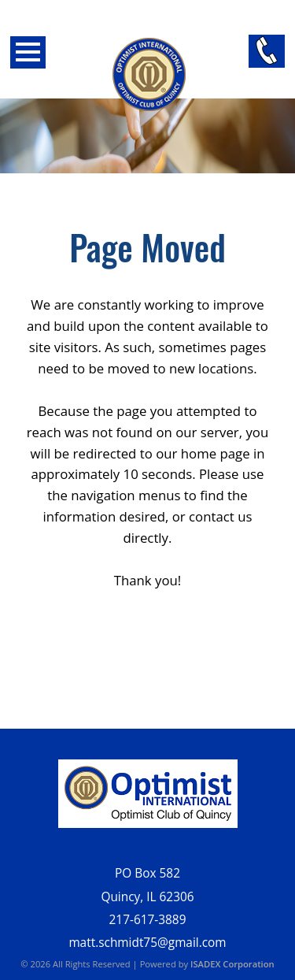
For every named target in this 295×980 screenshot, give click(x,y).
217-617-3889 (148, 920)
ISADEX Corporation (232, 964)
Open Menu (28, 52)
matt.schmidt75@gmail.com (147, 943)
